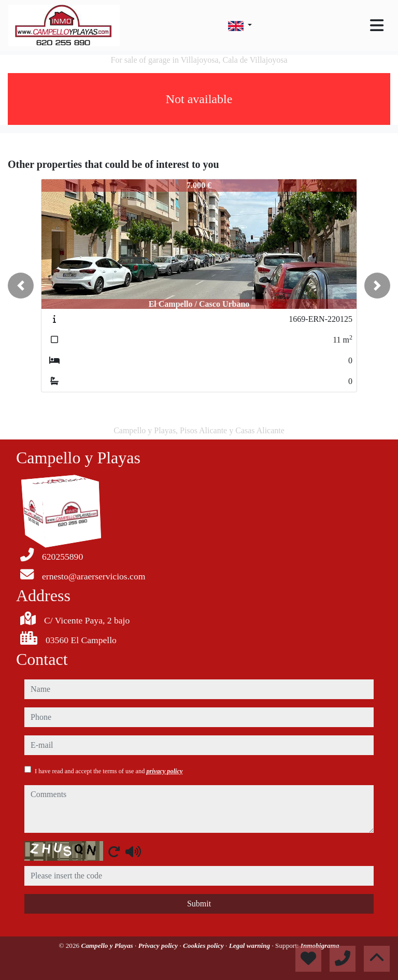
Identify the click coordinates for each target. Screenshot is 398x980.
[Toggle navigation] (377, 25)
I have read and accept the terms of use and (109, 771)
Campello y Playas (108, 946)
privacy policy (164, 771)
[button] (21, 286)
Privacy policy (159, 946)
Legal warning (251, 946)
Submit (199, 904)
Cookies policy (204, 946)
